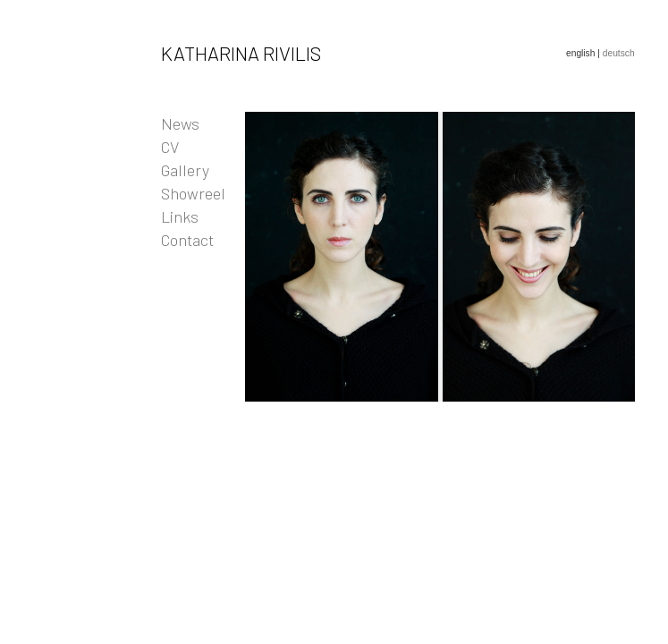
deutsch (619, 53)
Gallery (185, 170)
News (180, 123)
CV (170, 147)
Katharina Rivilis (241, 53)
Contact (187, 240)
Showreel (193, 193)
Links (180, 216)
